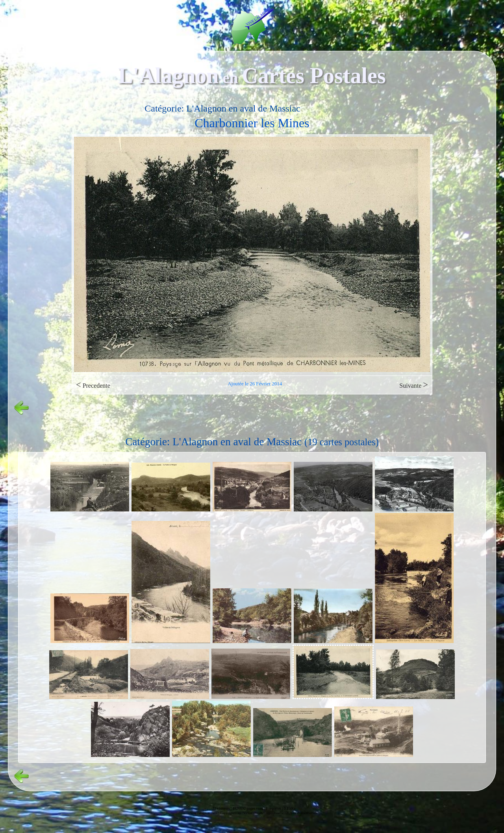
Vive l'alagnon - (201, 813)
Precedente (93, 385)
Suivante (414, 385)
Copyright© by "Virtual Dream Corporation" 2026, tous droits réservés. (269, 813)
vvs (215, 813)
